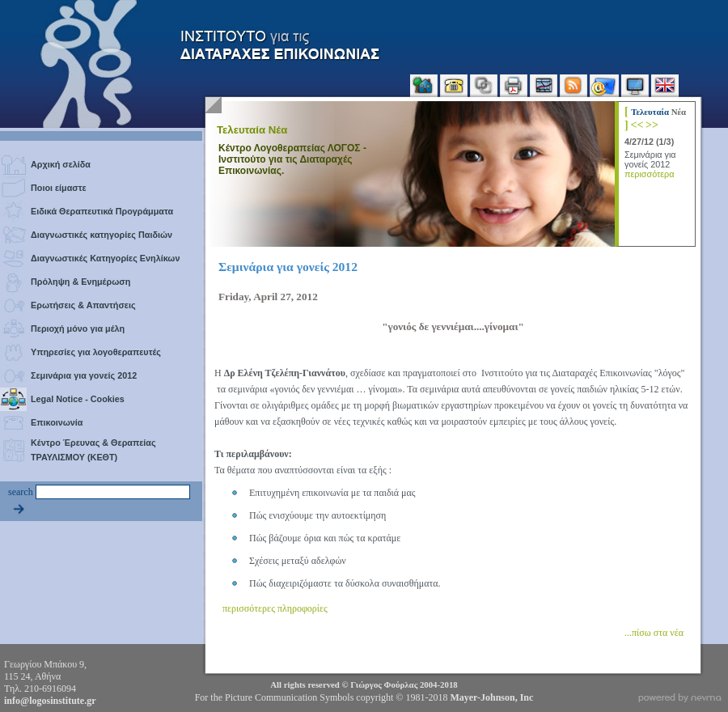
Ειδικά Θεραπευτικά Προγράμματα (102, 211)
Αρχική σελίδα (61, 164)
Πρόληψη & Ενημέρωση (80, 282)
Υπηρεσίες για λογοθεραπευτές (96, 352)
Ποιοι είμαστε (59, 188)
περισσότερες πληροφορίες (275, 608)
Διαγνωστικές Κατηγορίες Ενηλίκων (105, 258)
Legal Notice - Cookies (78, 399)
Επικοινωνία (57, 422)
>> (652, 125)
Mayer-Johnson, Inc (491, 697)
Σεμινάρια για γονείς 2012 (84, 375)
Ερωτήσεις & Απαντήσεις (83, 305)
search (21, 492)
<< (637, 125)
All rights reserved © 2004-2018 (364, 684)
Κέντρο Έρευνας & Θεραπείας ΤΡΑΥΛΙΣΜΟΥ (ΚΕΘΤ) (93, 450)
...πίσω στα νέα (654, 633)
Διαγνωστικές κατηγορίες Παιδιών (102, 235)
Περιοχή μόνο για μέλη (78, 328)
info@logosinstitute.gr (50, 701)
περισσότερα (649, 174)
